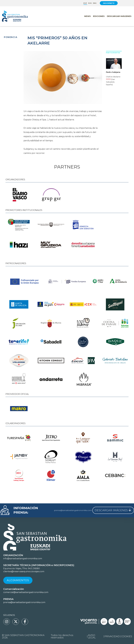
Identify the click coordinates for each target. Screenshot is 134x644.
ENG (95, 3)
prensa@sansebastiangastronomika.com (73, 510)
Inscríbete (109, 3)
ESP (85, 3)
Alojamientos (18, 580)
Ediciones (99, 16)
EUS (90, 3)
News (87, 16)
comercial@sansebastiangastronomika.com (26, 592)
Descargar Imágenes (119, 16)
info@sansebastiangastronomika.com (23, 559)
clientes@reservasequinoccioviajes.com (24, 571)
